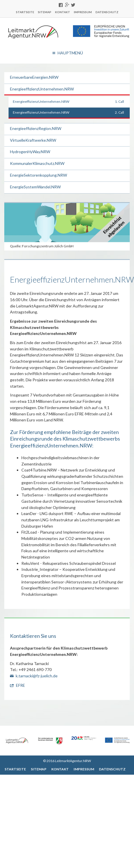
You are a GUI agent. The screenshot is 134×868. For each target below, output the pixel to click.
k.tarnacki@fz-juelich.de (37, 676)
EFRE (21, 685)
